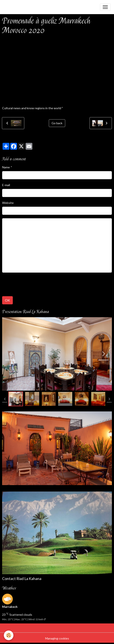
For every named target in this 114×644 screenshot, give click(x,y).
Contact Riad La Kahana (22, 579)
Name (6, 167)
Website (8, 203)
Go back (57, 123)
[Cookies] (9, 635)
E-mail (6, 185)
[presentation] (35, 284)
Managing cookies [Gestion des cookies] (57, 638)
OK (7, 300)
